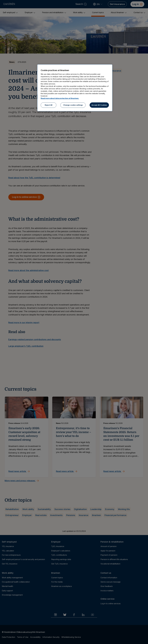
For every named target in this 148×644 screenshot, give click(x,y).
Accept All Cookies (99, 105)
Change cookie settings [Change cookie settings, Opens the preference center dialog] (73, 105)
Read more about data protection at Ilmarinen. (60, 98)
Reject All (49, 105)
